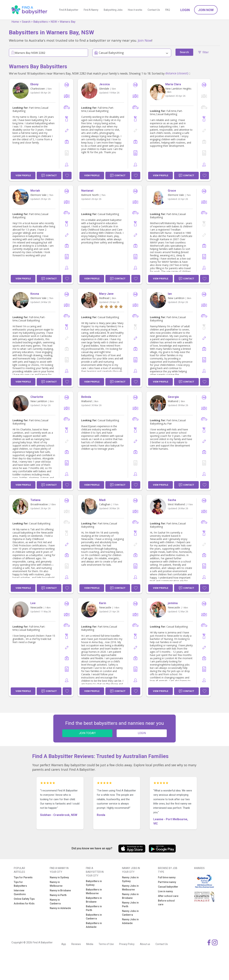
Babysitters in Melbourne (94, 891)
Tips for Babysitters (20, 884)
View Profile (23, 175)
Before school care (166, 903)
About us (145, 944)
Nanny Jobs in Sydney (130, 879)
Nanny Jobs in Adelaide (130, 921)
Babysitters (41, 22)
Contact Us (154, 10)
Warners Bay (68, 22)
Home (15, 22)
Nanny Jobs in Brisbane (130, 896)
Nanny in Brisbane (60, 890)
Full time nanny (167, 877)
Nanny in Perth (58, 895)
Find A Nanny (91, 10)
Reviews (76, 944)
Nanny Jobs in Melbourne (130, 888)
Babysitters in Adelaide (94, 925)
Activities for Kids (24, 904)
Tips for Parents (23, 877)
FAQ (168, 10)
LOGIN (142, 733)
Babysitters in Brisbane (94, 900)
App (64, 944)
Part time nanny (167, 882)
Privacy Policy (127, 944)
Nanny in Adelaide (60, 908)
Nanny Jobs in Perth (130, 904)
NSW (54, 22)
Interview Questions (20, 892)
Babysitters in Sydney (94, 883)
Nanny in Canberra (55, 902)
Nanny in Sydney (59, 877)
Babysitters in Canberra (94, 917)
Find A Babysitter (69, 10)
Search (26, 22)
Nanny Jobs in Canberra (130, 913)
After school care (168, 896)
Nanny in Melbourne (56, 884)
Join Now (206, 10)
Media (90, 944)
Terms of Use (106, 944)
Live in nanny (165, 891)
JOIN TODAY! (87, 733)
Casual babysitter (168, 887)
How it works (135, 10)
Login (185, 10)
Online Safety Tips (24, 899)
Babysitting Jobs (113, 10)
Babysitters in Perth (94, 908)
